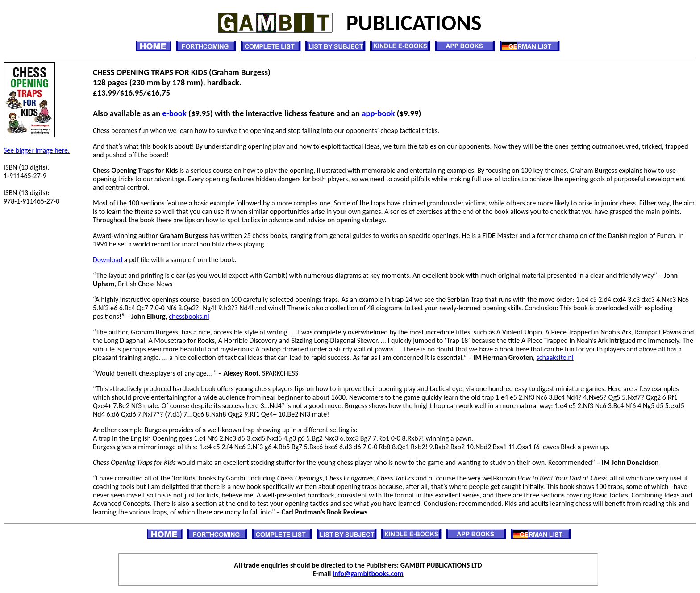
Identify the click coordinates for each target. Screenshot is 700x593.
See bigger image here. (37, 150)
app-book (378, 113)
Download (108, 260)
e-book (175, 113)
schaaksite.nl (555, 357)
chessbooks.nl (189, 316)
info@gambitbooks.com (368, 574)
